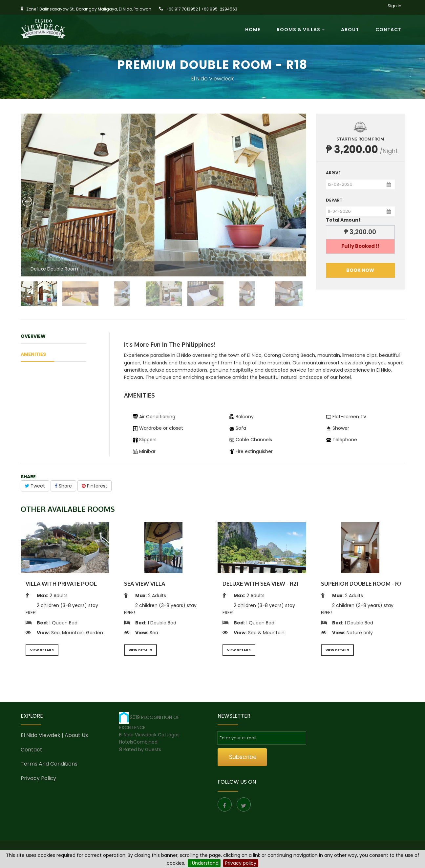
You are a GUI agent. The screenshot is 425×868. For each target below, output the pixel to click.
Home (253, 31)
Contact (388, 31)
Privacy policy (241, 863)
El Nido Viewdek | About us (54, 735)
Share (63, 486)
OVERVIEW (33, 336)
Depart (334, 200)
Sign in (394, 7)
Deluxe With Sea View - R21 (260, 584)
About (350, 31)
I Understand (204, 863)
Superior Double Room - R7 (361, 584)
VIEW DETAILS (42, 650)
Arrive (333, 173)
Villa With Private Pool (61, 584)
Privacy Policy (38, 778)
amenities (33, 354)
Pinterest (95, 486)
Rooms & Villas (301, 31)
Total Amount (343, 220)
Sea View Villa (145, 584)
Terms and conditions (49, 764)
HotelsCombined (138, 742)
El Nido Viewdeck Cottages (149, 735)
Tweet (35, 486)
